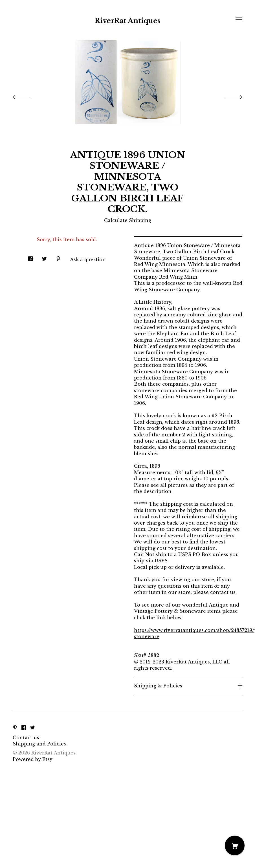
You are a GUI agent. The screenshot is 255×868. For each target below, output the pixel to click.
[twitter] (33, 728)
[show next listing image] (228, 96)
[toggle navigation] (239, 20)
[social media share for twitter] (44, 257)
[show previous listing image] (27, 96)
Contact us (26, 738)
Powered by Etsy (33, 759)
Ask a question (88, 259)
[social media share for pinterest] (58, 257)
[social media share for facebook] (30, 257)
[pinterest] (15, 728)
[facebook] (24, 728)
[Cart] (235, 845)
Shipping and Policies (39, 744)
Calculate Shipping (128, 220)
